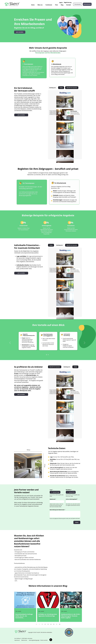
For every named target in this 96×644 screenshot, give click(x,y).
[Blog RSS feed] (51, 640)
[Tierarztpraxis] (78, 4)
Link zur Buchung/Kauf (72, 499)
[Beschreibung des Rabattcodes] (65, 514)
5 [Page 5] (54, 624)
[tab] (53, 88)
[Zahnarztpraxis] (87, 4)
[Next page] (57, 624)
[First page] (36, 624)
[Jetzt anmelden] (20, 32)
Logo (51, 490)
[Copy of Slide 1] (48, 355)
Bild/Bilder (69, 490)
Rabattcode (53, 499)
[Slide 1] (46, 355)
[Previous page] (39, 624)
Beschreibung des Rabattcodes (57, 510)
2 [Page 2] (45, 624)
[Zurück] (10, 343)
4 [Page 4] (51, 624)
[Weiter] (85, 343)
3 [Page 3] (48, 624)
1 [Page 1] (42, 624)
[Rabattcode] (57, 502)
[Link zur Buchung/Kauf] (73, 502)
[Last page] (60, 624)
